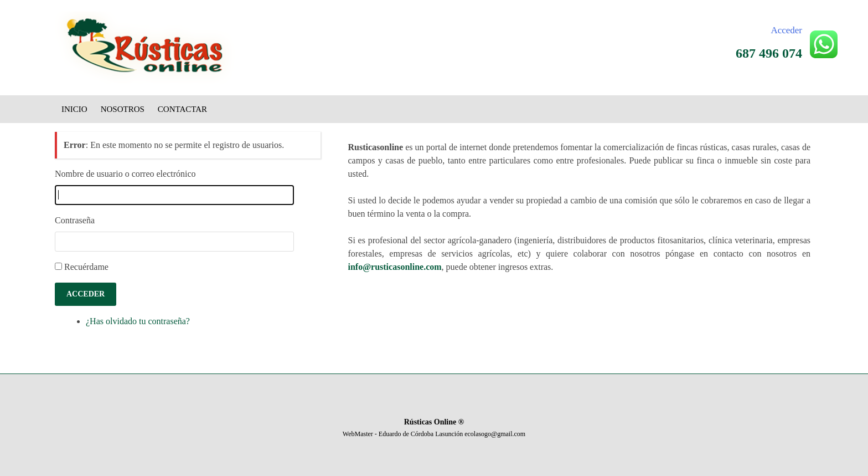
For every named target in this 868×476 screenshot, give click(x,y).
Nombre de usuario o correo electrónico (125, 174)
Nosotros (123, 109)
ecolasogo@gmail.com (495, 434)
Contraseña (75, 220)
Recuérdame (86, 267)
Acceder (786, 30)
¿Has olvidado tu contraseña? (138, 321)
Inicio (74, 109)
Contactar (182, 109)
